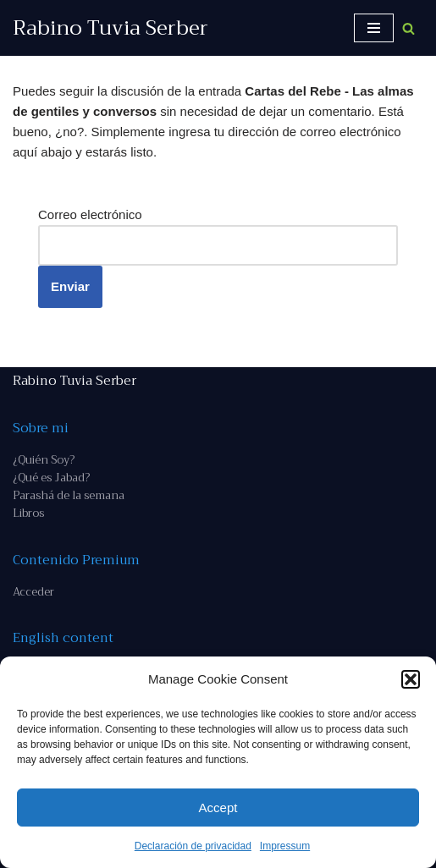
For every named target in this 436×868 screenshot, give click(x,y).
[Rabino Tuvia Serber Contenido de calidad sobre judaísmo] (110, 28)
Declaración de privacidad (193, 846)
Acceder (33, 592)
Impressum (285, 846)
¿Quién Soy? (44, 460)
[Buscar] (408, 28)
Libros (28, 513)
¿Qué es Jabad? (51, 478)
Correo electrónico (90, 214)
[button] (411, 679)
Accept (218, 808)
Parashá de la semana (69, 495)
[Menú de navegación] (374, 28)
